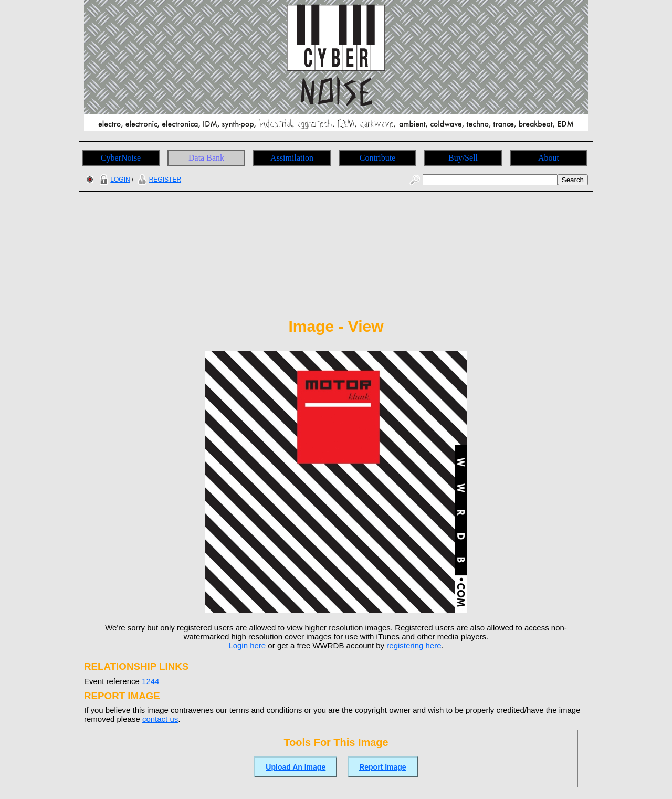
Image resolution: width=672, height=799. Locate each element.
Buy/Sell (463, 158)
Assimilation (292, 158)
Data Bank (206, 158)
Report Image (382, 767)
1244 (150, 681)
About (549, 158)
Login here (247, 645)
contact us (160, 719)
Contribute (377, 158)
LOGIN (113, 180)
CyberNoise (121, 158)
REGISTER (158, 180)
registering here (414, 645)
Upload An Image (296, 767)
